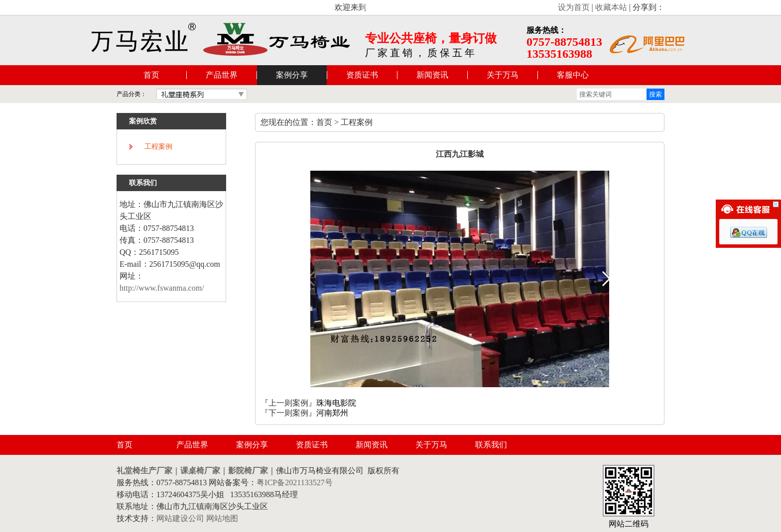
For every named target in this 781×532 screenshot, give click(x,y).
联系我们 (491, 445)
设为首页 (574, 7)
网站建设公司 (180, 518)
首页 (151, 75)
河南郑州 (332, 413)
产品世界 (222, 75)
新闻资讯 (432, 75)
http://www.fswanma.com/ (162, 288)
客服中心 (573, 75)
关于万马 (503, 75)
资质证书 (362, 75)
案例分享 (292, 75)
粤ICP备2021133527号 (294, 482)
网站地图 (222, 518)
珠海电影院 (336, 403)
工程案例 (158, 147)
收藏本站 (611, 7)
